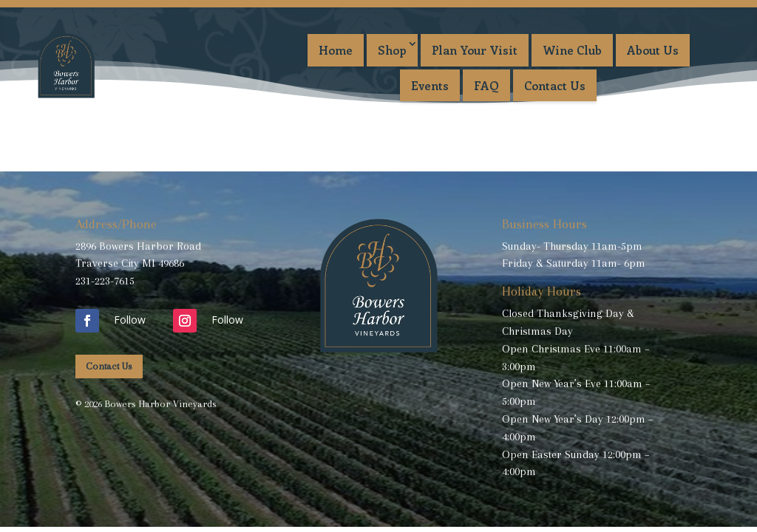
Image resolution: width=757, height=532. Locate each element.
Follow (130, 320)
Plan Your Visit (475, 50)
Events (430, 85)
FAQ (486, 85)
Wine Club (572, 50)
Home (336, 50)
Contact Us (555, 85)
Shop (392, 50)
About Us (653, 50)
